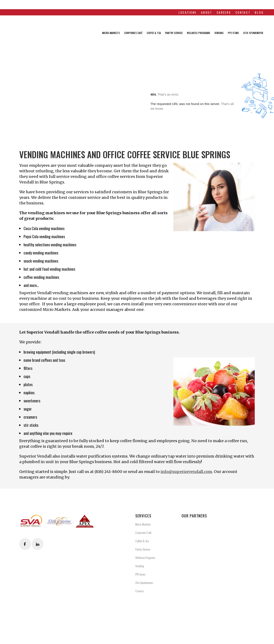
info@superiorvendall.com (186, 472)
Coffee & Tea (142, 541)
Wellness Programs (145, 558)
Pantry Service (143, 549)
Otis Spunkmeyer (144, 583)
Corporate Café (143, 532)
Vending (140, 566)
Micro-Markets (143, 524)
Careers (139, 591)
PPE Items (140, 574)
